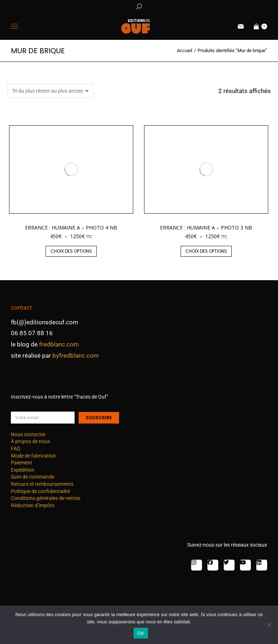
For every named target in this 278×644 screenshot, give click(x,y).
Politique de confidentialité (40, 491)
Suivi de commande (33, 477)
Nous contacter (28, 434)
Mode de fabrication (33, 456)
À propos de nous (30, 441)
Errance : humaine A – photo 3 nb (206, 228)
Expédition (23, 470)
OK (141, 633)
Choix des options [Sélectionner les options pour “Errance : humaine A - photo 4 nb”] (71, 251)
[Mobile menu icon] (14, 26)
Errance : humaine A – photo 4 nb (71, 228)
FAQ (16, 449)
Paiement (22, 463)
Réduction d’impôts (33, 505)
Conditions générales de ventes (46, 498)
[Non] (269, 625)
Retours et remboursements (42, 484)
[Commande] (50, 91)
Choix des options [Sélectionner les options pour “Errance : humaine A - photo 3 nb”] (206, 251)
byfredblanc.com (76, 355)
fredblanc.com (59, 344)
